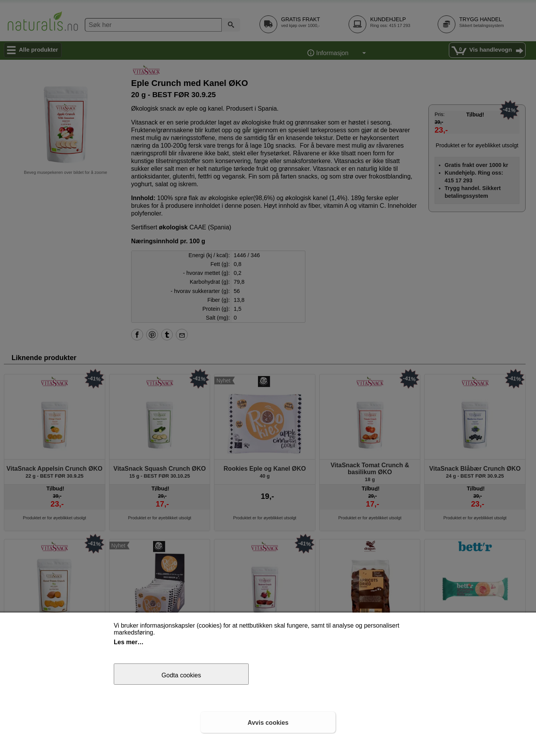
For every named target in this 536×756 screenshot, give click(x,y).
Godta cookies (181, 675)
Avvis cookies (268, 723)
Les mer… (129, 642)
